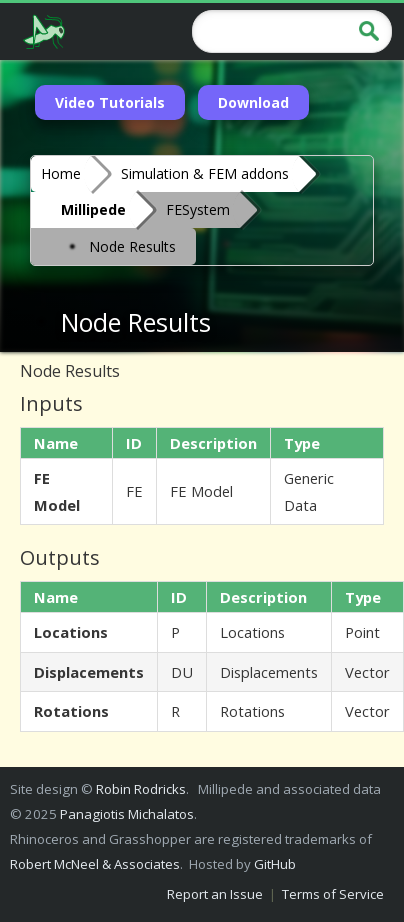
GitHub (275, 864)
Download (253, 102)
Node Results (118, 245)
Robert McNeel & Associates (95, 864)
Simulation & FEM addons (205, 173)
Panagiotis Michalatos (127, 814)
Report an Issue (215, 894)
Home (61, 173)
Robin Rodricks (141, 789)
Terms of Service (333, 894)
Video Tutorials (110, 102)
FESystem (198, 209)
